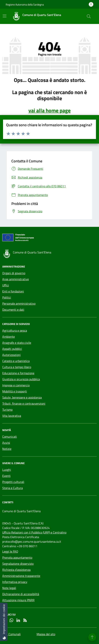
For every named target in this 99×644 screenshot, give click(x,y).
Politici (7, 297)
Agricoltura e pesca (15, 330)
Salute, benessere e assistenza (22, 397)
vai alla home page (49, 110)
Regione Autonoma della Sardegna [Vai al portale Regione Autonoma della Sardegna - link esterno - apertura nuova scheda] (25, 4)
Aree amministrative (16, 279)
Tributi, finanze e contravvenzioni (24, 403)
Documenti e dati (13, 310)
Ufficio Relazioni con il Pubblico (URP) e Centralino (34, 532)
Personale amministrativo (19, 303)
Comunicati (10, 437)
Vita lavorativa (12, 416)
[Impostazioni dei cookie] (4, 622)
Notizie (7, 449)
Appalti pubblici (12, 349)
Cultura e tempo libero (17, 367)
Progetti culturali (13, 482)
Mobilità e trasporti (15, 391)
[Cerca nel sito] (89, 16)
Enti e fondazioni (13, 291)
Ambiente (9, 337)
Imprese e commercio (16, 385)
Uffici (6, 285)
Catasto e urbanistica (16, 361)
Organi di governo (14, 273)
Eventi (6, 476)
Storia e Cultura (13, 488)
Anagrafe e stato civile (17, 343)
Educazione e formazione (18, 373)
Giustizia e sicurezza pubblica (21, 379)
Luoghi (7, 470)
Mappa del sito (46, 634)
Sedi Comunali (11, 634)
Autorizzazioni (11, 355)
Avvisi (6, 443)
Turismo (7, 410)
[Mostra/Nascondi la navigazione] (5, 16)
